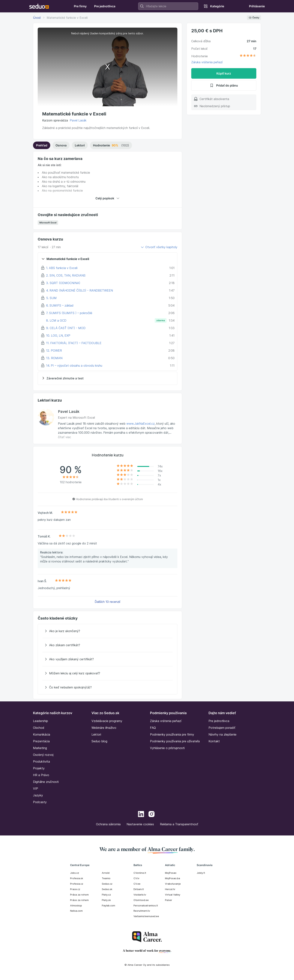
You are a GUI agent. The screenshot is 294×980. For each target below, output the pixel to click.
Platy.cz (106, 895)
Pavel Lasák (78, 120)
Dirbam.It (139, 889)
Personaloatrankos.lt (146, 905)
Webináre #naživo (104, 728)
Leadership (40, 721)
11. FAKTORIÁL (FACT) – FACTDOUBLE (74, 343)
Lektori (80, 145)
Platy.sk (106, 900)
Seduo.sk (107, 889)
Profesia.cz (77, 884)
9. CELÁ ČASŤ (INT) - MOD (66, 328)
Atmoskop (76, 905)
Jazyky (38, 795)
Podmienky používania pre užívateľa (175, 741)
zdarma (161, 320)
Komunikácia (42, 734)
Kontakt (214, 741)
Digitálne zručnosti (46, 782)
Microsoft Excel (48, 223)
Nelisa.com (76, 911)
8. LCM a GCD (56, 320)
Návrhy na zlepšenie (222, 734)
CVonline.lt (140, 873)
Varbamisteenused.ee (146, 916)
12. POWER (54, 351)
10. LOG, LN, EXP (58, 335)
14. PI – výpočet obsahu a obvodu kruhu (74, 366)
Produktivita (41, 761)
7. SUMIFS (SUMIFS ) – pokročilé (69, 313)
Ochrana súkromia (108, 824)
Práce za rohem (79, 900)
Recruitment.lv (142, 911)
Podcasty (40, 802)
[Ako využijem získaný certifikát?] (108, 659)
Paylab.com (108, 905)
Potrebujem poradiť (222, 728)
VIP (36, 789)
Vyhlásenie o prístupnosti (167, 748)
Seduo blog (99, 741)
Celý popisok (107, 198)
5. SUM (51, 298)
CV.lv (136, 878)
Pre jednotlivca (219, 721)
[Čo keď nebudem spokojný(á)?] (108, 687)
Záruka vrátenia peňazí (207, 62)
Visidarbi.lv (140, 895)
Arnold (106, 873)
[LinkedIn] (141, 815)
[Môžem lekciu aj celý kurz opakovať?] (108, 673)
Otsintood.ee (141, 900)
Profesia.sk (77, 878)
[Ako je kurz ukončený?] (108, 631)
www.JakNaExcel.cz (141, 424)
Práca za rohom (79, 895)
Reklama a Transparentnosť (179, 824)
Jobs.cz (75, 873)
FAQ (153, 728)
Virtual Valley (173, 895)
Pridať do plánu (224, 85)
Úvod (37, 18)
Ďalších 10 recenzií (107, 602)
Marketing (40, 748)
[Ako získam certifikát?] (108, 645)
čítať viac (64, 437)
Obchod (39, 728)
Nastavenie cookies (140, 824)
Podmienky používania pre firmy (172, 734)
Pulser (169, 900)
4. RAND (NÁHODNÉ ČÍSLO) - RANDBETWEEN (79, 290)
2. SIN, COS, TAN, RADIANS (66, 275)
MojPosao (171, 873)
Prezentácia (41, 741)
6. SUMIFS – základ (60, 305)
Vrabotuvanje (173, 884)
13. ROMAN (54, 358)
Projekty (39, 768)
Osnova (61, 145)
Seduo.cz (107, 884)
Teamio (106, 878)
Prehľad (42, 145)
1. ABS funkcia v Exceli (62, 268)
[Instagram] (151, 815)
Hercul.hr (170, 889)
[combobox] (168, 6)
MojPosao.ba (172, 878)
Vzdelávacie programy (107, 721)
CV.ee (137, 884)
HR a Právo (41, 775)
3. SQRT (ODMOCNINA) (63, 283)
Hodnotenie (111, 145)
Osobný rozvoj (43, 755)
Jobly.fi (201, 873)
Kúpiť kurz (224, 73)
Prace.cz (75, 889)
